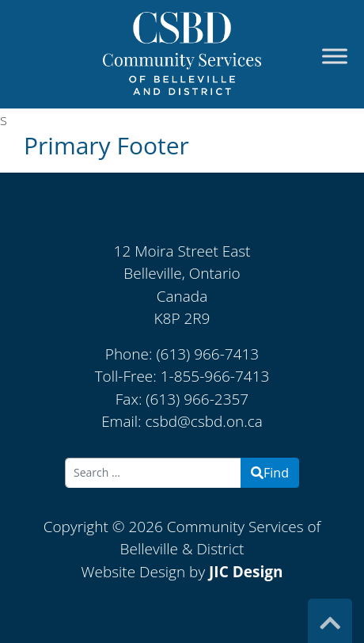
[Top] (330, 623)
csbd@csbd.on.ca (204, 421)
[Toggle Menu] (335, 57)
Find (270, 473)
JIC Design (246, 572)
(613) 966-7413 (207, 354)
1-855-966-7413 (215, 376)
